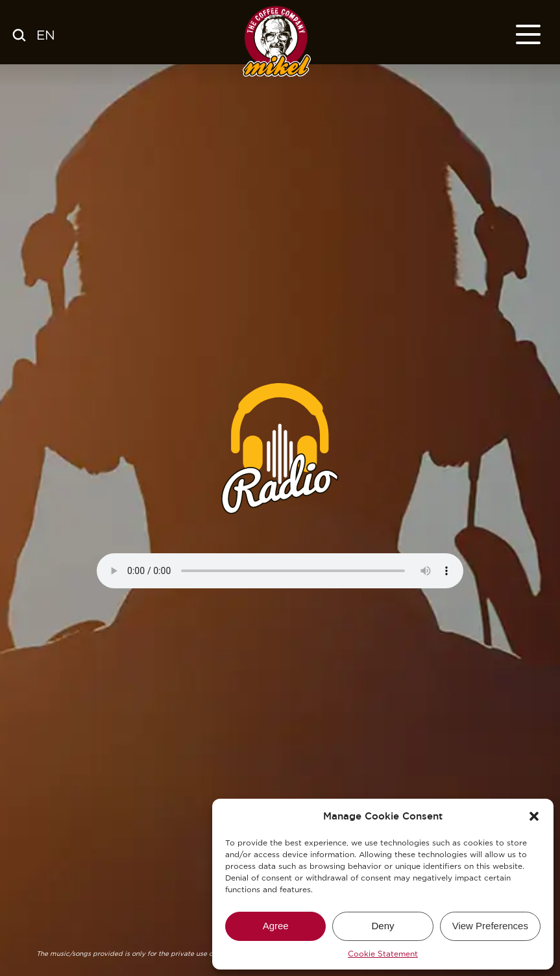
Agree (276, 926)
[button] (534, 816)
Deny (383, 926)
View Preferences (490, 926)
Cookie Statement (383, 954)
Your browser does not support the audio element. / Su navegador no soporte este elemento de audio (280, 571)
